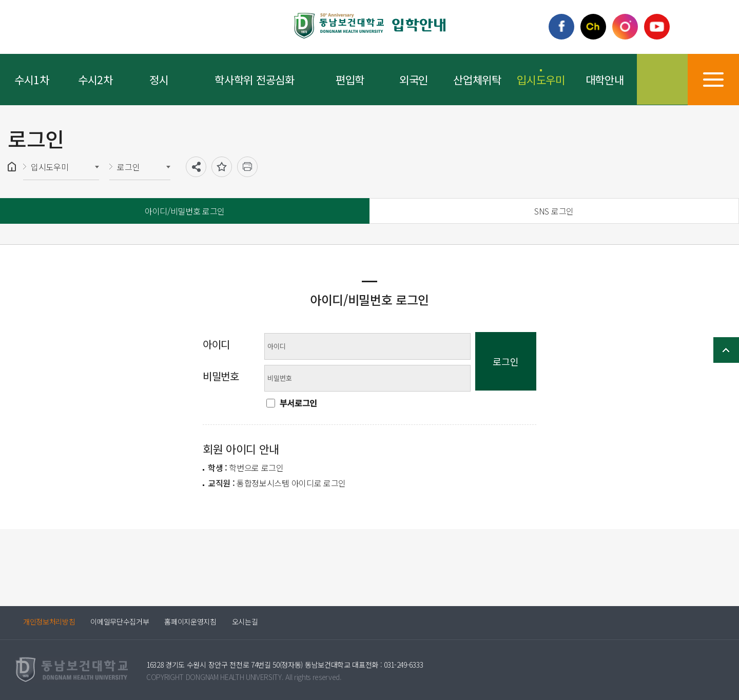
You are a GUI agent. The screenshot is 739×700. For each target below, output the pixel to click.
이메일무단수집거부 (120, 621)
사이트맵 (713, 80)
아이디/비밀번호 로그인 (185, 211)
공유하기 (196, 167)
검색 (662, 80)
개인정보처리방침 (49, 621)
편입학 (350, 80)
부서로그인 (298, 403)
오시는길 (245, 621)
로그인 (128, 167)
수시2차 (95, 80)
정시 (159, 80)
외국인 (414, 80)
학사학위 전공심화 (254, 80)
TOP (726, 350)
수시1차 (32, 80)
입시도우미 (541, 80)
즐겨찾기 (222, 167)
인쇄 (247, 167)
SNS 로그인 (554, 211)
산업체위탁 (477, 80)
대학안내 (605, 80)
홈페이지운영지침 (191, 621)
